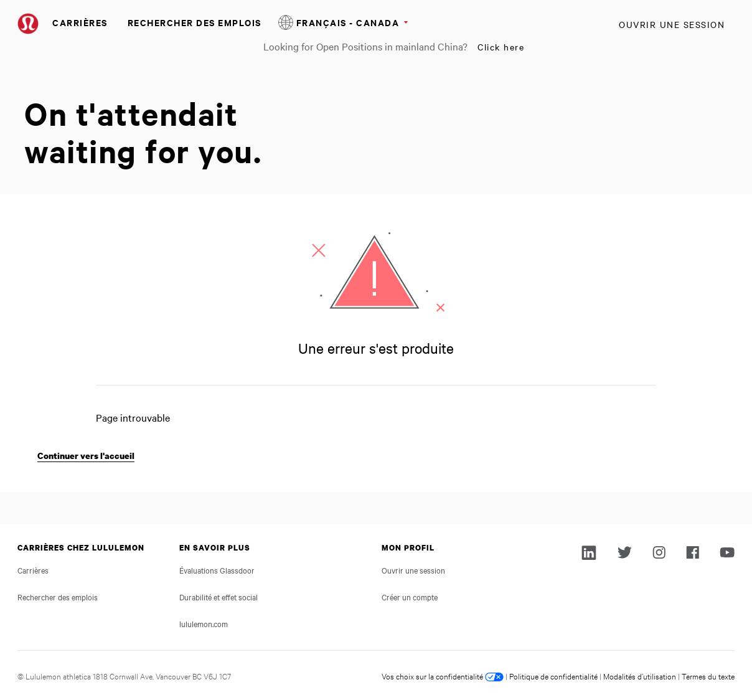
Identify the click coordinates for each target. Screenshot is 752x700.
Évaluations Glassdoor (217, 570)
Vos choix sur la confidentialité (443, 676)
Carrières (80, 22)
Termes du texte (708, 676)
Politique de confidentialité (553, 676)
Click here (501, 47)
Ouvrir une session (672, 24)
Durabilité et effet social (219, 597)
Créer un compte (410, 597)
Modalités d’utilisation (640, 676)
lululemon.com (204, 623)
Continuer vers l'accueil (86, 456)
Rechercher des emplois (195, 22)
